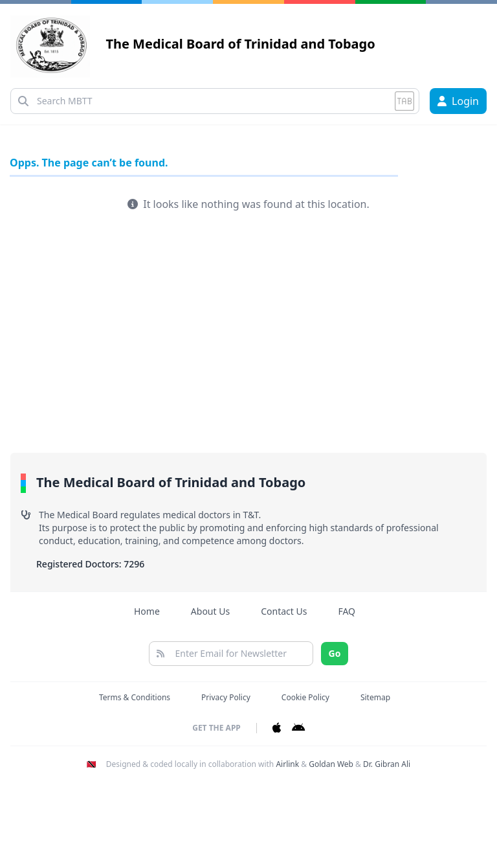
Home (147, 611)
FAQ (347, 611)
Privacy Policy (226, 697)
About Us (210, 611)
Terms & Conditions (135, 697)
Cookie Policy (305, 697)
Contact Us (284, 611)
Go (335, 653)
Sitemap (375, 697)
